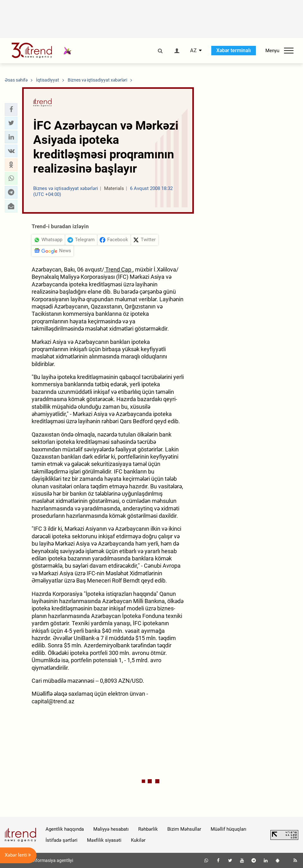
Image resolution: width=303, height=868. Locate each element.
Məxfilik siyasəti (104, 840)
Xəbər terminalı (234, 50)
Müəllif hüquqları (229, 829)
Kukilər (138, 840)
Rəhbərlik (148, 829)
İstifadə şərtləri (62, 840)
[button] (11, 109)
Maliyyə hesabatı (111, 829)
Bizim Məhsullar (184, 829)
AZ (193, 51)
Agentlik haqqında (65, 829)
